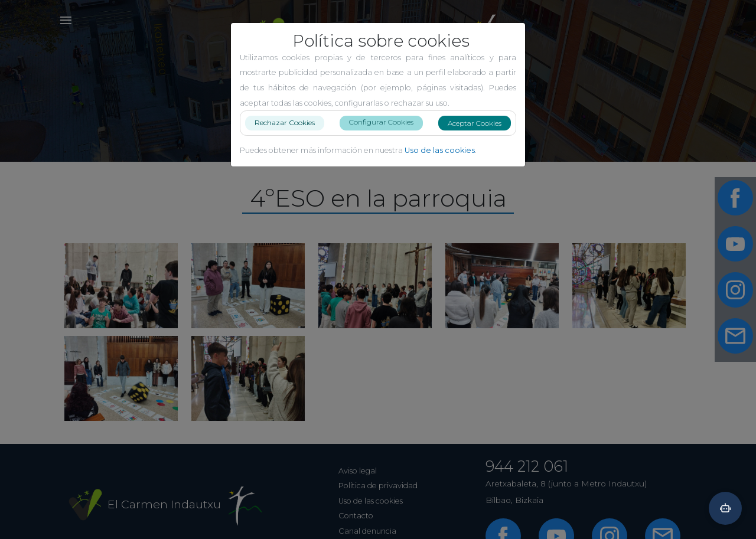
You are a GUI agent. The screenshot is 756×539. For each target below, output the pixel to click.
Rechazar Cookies (285, 122)
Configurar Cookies (381, 122)
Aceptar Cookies (475, 123)
